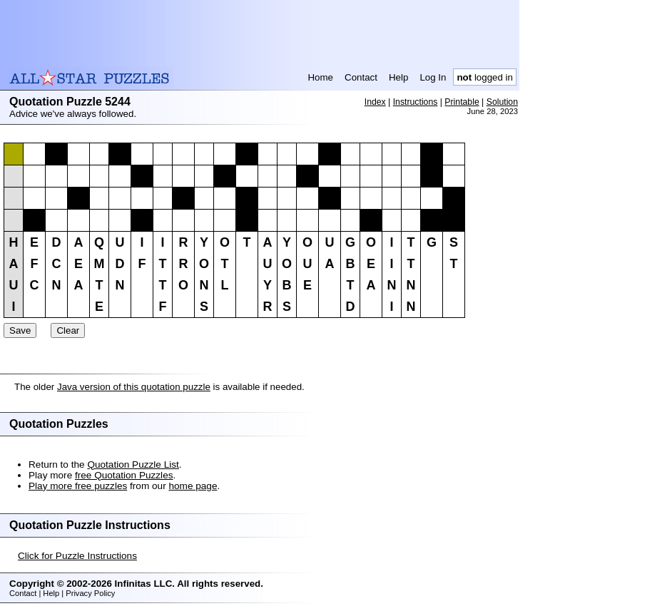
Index (375, 102)
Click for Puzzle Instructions (77, 556)
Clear (68, 330)
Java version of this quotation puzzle (134, 387)
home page (193, 486)
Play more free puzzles (78, 486)
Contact (361, 77)
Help (398, 77)
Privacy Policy (90, 593)
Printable (462, 102)
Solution (502, 102)
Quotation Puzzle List (133, 464)
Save (20, 330)
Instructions (416, 102)
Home (320, 77)
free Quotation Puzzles (124, 475)
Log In (433, 77)
